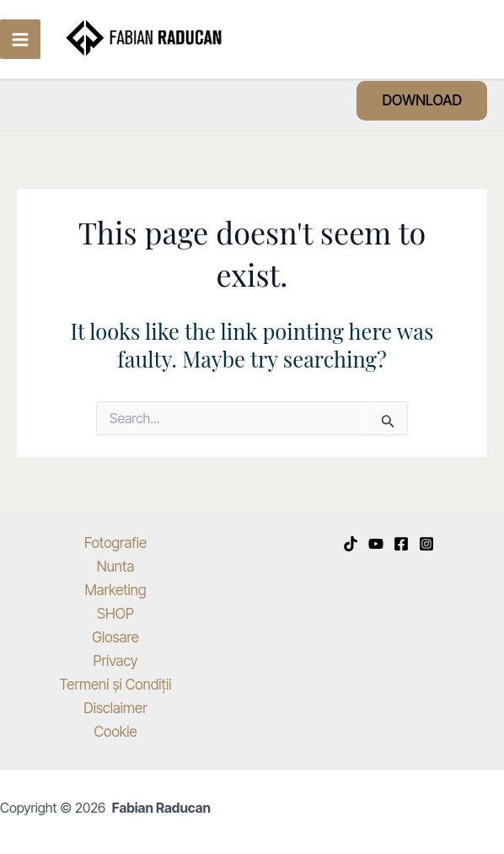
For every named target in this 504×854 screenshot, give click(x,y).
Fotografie (115, 543)
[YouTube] (376, 544)
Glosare (115, 637)
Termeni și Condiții (116, 685)
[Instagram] (426, 544)
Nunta (115, 567)
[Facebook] (401, 544)
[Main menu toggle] (20, 40)
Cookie (115, 732)
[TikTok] (351, 544)
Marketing (115, 590)
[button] (422, 101)
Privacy (115, 661)
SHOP (115, 614)
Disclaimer (115, 708)
